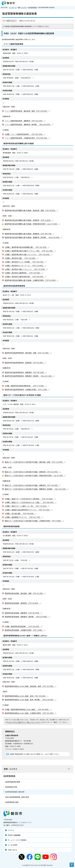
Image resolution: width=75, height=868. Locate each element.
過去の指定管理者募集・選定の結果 (17, 797)
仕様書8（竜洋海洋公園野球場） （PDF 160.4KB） (24, 273)
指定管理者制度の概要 (13, 782)
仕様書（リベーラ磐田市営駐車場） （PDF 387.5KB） (25, 134)
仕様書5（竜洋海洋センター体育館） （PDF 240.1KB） (25, 262)
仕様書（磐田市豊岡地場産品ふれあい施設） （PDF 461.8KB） (28, 709)
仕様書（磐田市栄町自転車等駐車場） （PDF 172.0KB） (26, 386)
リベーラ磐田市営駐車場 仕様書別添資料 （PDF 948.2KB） (27, 138)
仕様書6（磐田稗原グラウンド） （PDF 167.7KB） (24, 517)
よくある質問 (13, 845)
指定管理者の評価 (11, 787)
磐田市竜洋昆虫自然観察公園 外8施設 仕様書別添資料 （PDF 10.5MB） (32, 280)
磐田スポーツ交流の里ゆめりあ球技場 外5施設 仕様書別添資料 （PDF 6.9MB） (34, 521)
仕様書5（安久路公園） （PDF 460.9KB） (21, 513)
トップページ (13, 7)
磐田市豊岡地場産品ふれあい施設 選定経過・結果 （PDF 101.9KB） (31, 686)
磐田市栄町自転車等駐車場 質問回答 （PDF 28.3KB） (25, 363)
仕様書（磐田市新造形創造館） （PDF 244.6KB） (23, 626)
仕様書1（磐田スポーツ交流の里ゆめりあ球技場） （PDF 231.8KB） (30, 499)
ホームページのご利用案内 (17, 840)
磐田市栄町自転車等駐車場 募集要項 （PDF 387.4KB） (26, 372)
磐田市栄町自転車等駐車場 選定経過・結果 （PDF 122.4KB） (28, 353)
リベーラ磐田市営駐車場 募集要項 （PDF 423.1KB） (25, 121)
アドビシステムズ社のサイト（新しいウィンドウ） (24, 722)
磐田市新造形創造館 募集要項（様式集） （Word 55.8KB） (27, 617)
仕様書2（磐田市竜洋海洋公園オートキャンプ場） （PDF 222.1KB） (30, 251)
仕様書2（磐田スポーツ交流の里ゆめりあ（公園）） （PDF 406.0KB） (31, 502)
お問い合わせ (13, 850)
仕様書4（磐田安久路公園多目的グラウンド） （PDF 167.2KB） (29, 510)
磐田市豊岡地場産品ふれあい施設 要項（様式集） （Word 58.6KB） (31, 700)
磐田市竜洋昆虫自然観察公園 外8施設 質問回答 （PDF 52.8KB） (29, 220)
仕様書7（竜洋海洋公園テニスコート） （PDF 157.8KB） (26, 269)
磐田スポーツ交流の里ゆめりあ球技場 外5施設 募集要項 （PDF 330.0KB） (33, 485)
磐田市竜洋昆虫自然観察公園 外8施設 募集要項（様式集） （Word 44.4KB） (34, 237)
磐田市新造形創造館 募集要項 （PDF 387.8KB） (23, 613)
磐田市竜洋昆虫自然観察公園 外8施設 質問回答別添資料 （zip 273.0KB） (32, 224)
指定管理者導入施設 (12, 802)
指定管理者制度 (32, 7)
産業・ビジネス (22, 7)
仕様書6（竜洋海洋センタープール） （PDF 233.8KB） (25, 266)
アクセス (11, 830)
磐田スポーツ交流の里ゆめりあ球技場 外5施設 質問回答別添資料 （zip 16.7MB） (35, 476)
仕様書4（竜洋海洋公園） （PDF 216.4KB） (22, 258)
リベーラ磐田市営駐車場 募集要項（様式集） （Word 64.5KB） (29, 124)
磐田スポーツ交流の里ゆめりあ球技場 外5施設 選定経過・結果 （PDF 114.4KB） (35, 462)
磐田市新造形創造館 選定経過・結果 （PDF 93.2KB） (25, 593)
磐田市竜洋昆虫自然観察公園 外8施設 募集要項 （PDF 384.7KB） (30, 234)
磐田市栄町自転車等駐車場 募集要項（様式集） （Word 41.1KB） (30, 376)
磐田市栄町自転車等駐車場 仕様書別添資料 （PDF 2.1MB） (27, 389)
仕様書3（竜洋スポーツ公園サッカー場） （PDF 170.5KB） (27, 506)
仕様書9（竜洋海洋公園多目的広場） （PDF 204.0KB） (25, 277)
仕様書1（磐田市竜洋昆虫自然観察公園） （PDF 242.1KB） (27, 247)
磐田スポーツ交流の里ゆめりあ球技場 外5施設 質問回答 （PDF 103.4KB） (33, 472)
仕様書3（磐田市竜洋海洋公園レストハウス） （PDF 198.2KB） (29, 254)
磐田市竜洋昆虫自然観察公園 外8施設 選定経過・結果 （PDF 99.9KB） (32, 210)
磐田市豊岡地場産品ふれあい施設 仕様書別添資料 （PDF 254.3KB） (31, 713)
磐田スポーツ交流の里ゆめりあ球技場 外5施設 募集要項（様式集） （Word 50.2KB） (37, 489)
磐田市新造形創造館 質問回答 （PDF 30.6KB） (23, 603)
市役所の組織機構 (14, 835)
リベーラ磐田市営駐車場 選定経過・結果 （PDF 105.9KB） (27, 111)
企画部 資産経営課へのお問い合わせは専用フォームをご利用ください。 (35, 754)
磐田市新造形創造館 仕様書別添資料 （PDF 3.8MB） (25, 630)
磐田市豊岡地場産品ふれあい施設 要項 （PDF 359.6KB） (27, 696)
